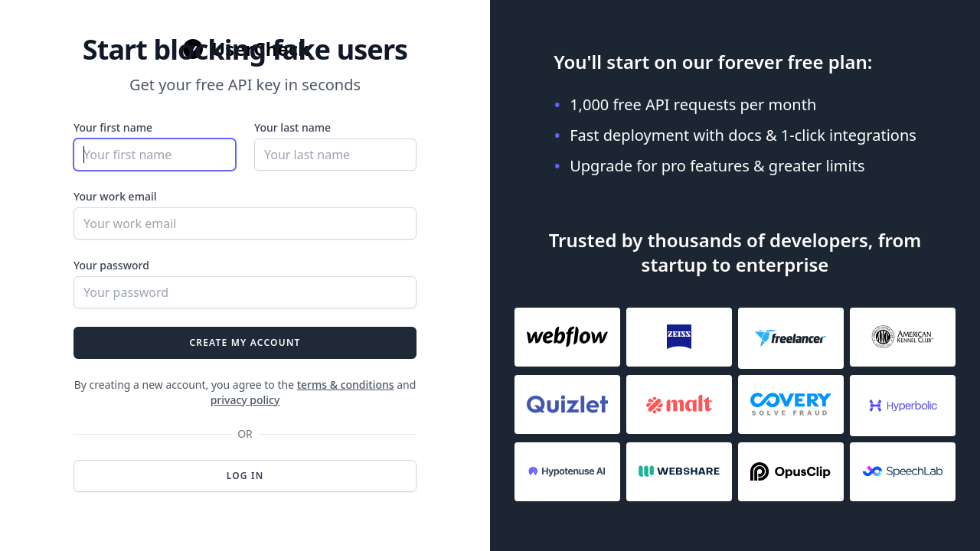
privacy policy (245, 400)
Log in (245, 476)
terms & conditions (346, 385)
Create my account (245, 342)
